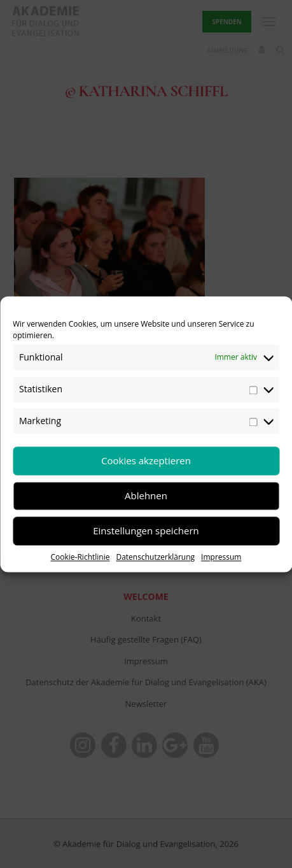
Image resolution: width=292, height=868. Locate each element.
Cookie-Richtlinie (80, 557)
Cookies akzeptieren (146, 460)
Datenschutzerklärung (155, 557)
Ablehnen (146, 495)
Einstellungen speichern (146, 530)
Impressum (221, 557)
